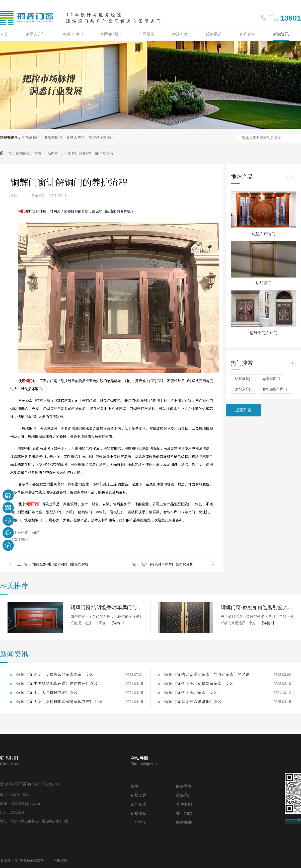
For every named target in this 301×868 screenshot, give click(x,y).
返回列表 (243, 410)
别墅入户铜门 (263, 234)
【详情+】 (118, 623)
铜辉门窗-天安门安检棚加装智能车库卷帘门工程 (59, 702)
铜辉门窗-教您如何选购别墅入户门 (257, 607)
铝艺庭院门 (31, 137)
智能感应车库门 (101, 137)
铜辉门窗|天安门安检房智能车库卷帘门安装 (55, 674)
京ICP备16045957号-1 (30, 861)
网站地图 (184, 822)
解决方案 (180, 34)
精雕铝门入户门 (263, 333)
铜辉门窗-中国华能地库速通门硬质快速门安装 (57, 683)
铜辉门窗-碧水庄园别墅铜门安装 (193, 702)
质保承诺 (214, 34)
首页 (4, 34)
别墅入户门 (36, 34)
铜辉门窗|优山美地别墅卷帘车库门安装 (199, 683)
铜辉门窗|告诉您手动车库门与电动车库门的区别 (107, 607)
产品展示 (146, 34)
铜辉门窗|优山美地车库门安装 (191, 693)
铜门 (22, 211)
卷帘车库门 (53, 137)
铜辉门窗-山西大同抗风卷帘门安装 (47, 693)
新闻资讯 (281, 34)
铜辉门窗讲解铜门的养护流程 (91, 153)
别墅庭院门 (111, 34)
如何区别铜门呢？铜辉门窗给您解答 (60, 564)
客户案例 (247, 34)
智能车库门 (73, 34)
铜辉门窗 (32, 504)
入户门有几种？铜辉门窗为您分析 (167, 564)
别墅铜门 (263, 283)
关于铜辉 (184, 813)
